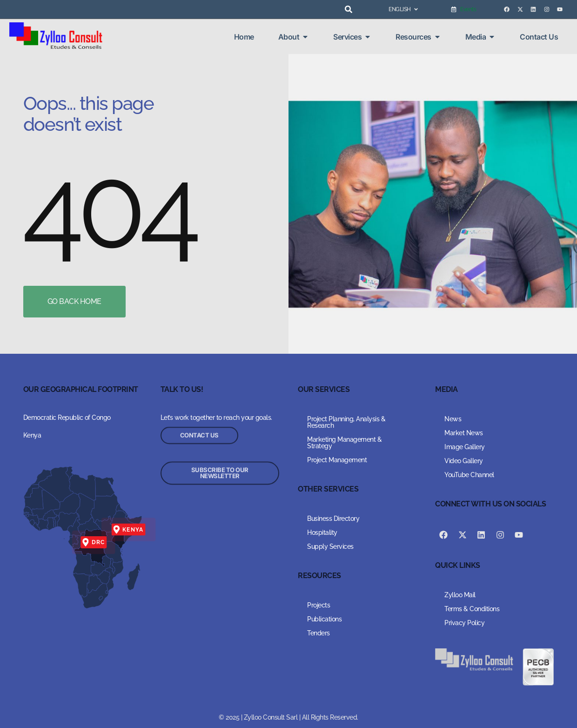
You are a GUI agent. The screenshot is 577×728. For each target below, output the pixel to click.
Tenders (319, 633)
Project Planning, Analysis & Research (346, 422)
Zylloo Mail (460, 595)
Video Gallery (464, 461)
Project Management (337, 460)
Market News (464, 433)
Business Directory (333, 519)
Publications (324, 619)
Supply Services (330, 546)
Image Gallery (465, 447)
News (453, 419)
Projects (319, 605)
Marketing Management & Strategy (344, 443)
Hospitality (322, 533)
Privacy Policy (464, 623)
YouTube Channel (469, 475)
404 (109, 207)
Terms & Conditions (472, 609)
